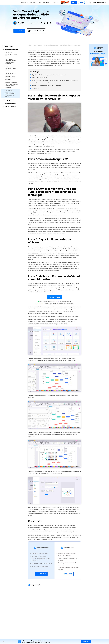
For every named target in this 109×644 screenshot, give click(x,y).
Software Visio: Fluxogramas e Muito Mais (11, 54)
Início (29, 45)
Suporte (56, 2)
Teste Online (68, 574)
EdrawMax (60, 284)
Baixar (74, 2)
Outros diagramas (37, 45)
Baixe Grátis (19, 31)
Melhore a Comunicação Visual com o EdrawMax (47, 86)
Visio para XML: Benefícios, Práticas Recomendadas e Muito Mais (11, 61)
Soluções (33, 2)
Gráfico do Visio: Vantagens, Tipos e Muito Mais (10, 69)
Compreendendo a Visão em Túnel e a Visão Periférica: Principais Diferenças (55, 80)
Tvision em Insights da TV (40, 78)
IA (40, 2)
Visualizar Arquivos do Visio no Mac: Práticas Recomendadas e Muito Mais (11, 85)
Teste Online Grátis (36, 31)
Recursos (47, 2)
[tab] (11, 46)
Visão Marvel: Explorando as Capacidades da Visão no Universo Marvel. (10, 94)
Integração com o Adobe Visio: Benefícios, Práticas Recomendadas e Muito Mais (11, 76)
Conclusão (35, 88)
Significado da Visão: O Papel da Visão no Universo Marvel (49, 75)
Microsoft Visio (70, 284)
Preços (81, 2)
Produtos (24, 2)
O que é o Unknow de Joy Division (42, 83)
